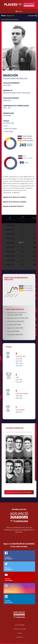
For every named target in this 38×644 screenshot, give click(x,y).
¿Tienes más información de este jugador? (19, 492)
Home (3, 15)
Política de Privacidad (20, 629)
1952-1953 (19, 363)
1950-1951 (19, 359)
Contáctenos (20, 637)
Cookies (20, 633)
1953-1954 (19, 398)
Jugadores (10, 15)
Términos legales (20, 625)
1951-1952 (19, 361)
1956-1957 (19, 366)
